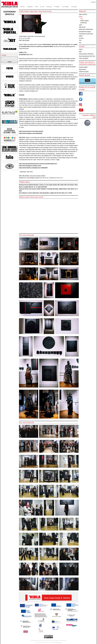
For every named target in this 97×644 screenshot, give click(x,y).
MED (80, 52)
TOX (80, 40)
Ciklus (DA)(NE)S (84, 58)
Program (30, 7)
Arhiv (37, 7)
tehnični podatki (84, 21)
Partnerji (49, 7)
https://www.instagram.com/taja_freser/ (30, 166)
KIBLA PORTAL (83, 14)
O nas (42, 7)
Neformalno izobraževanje (86, 29)
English (93, 2)
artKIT (81, 25)
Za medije (65, 7)
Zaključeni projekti (84, 72)
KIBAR (81, 36)
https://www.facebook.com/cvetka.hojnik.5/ (31, 131)
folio (80, 43)
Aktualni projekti (83, 67)
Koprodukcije (82, 69)
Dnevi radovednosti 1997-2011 (87, 56)
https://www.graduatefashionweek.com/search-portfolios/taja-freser (38, 164)
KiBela (81, 17)
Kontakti (74, 7)
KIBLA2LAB (82, 27)
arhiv (82, 19)
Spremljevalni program (85, 32)
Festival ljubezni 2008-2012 (86, 54)
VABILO (21, 53)
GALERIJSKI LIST (24, 55)
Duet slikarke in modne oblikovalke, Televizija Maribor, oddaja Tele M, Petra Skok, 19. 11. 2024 (45, 193)
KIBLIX (81, 50)
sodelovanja (84, 23)
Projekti (57, 7)
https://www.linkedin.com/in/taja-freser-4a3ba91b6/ (33, 168)
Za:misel (81, 38)
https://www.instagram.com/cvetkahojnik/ (31, 133)
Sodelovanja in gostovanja (86, 34)
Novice (22, 7)
